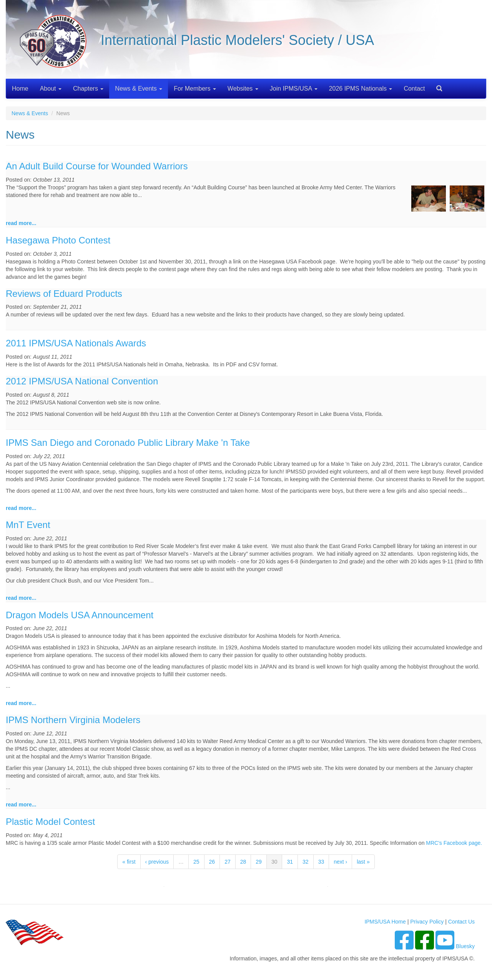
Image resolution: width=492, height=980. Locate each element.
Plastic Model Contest (50, 822)
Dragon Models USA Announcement (80, 615)
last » (363, 862)
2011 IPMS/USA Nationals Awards (76, 343)
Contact (414, 89)
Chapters (88, 89)
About (51, 89)
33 (321, 862)
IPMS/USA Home (385, 922)
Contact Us (461, 922)
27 (228, 862)
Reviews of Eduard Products (64, 294)
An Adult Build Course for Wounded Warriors (97, 166)
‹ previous (157, 862)
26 (212, 862)
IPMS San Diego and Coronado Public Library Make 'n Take (128, 443)
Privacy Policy (427, 922)
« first (129, 862)
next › (340, 862)
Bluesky (465, 946)
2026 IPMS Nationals (361, 89)
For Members (195, 89)
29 (259, 862)
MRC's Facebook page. (454, 843)
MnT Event (28, 525)
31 (290, 862)
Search (436, 86)
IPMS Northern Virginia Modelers (73, 720)
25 (196, 862)
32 (306, 862)
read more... (21, 223)
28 (243, 862)
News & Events (139, 89)
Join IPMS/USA (294, 89)
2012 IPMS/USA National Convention (82, 381)
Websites (243, 89)
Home (20, 89)
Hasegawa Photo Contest (58, 240)
